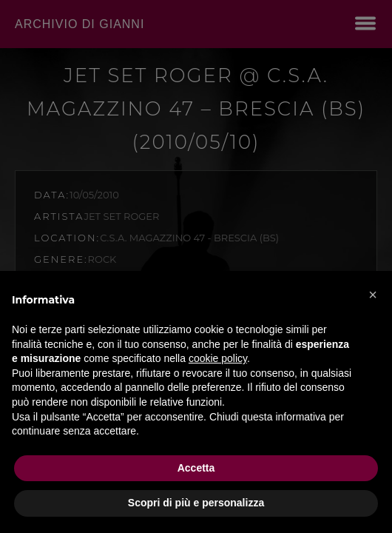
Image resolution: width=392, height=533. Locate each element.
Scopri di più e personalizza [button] (196, 503)
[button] (373, 295)
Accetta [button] (196, 468)
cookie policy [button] (218, 358)
